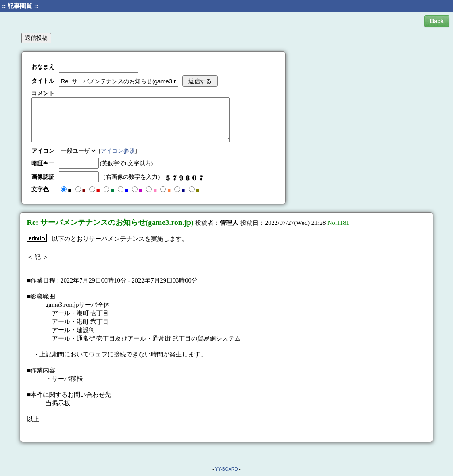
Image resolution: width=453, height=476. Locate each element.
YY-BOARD (226, 469)
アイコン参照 (118, 151)
